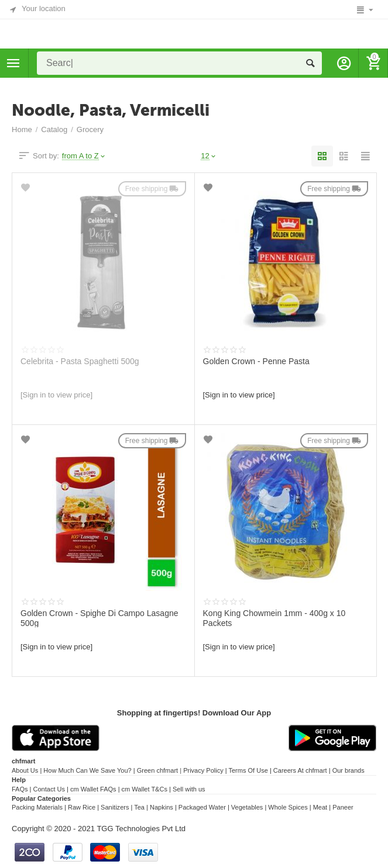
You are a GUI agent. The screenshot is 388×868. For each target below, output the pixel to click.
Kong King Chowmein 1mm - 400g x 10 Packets (274, 618)
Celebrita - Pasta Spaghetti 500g (80, 361)
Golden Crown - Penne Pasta (256, 361)
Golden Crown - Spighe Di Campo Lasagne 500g (99, 618)
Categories (13, 63)
